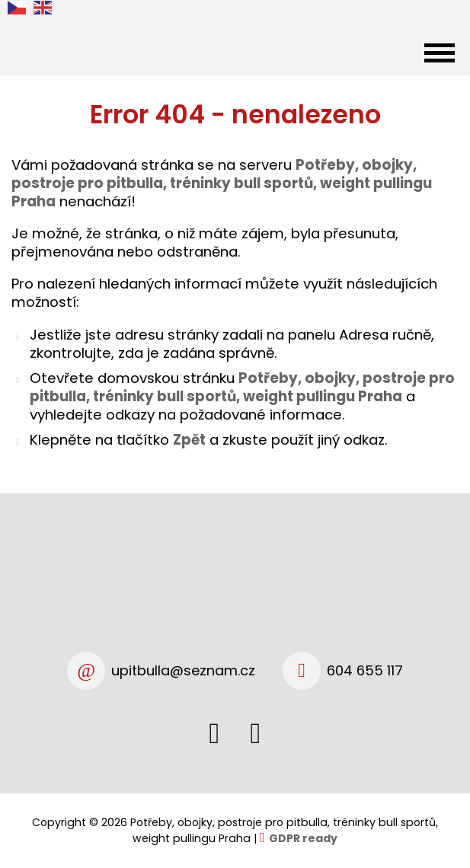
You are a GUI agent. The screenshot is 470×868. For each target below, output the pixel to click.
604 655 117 (365, 670)
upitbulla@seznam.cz (183, 670)
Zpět (189, 440)
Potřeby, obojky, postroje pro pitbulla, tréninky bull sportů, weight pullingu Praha (242, 387)
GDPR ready (303, 838)
